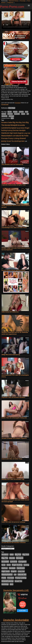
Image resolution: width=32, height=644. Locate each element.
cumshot (21, 112)
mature (23, 114)
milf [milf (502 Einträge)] (14, 136)
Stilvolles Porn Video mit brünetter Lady (13, 479)
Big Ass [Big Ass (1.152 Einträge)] (16, 122)
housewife (17, 114)
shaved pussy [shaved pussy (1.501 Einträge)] (8, 581)
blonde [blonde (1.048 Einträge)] (7, 125)
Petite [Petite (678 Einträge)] (26, 136)
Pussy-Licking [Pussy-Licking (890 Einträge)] (14, 138)
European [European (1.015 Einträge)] (13, 128)
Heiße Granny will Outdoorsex (10, 312)
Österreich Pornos (13, 1)
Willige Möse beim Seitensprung (11, 355)
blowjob (15, 112)
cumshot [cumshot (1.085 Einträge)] (5, 128)
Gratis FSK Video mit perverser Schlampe (13, 522)
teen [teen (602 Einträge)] (23, 141)
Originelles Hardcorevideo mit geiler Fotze (14, 185)
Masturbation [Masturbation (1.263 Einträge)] (7, 136)
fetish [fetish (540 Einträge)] (23, 128)
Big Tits (10, 112)
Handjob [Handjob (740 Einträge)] (22, 130)
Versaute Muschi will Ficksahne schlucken (14, 543)
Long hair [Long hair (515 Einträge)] (27, 133)
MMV (12, 118)
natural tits (4, 116)
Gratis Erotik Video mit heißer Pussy (12, 459)
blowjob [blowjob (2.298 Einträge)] (14, 125)
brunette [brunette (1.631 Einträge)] (21, 125)
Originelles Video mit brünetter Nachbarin (13, 397)
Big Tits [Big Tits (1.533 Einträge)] (5, 558)
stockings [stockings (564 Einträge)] (18, 141)
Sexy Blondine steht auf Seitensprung (12, 164)
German (4, 114)
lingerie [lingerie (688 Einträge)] (21, 133)
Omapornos (10, 3)
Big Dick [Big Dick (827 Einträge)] (22, 122)
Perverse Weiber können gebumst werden (13, 270)
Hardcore (10, 114)
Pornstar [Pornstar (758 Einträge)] (5, 138)
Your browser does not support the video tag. (16, 20)
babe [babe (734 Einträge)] (10, 122)
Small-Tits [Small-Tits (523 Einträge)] (10, 141)
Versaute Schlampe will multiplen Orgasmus (14, 438)
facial (27, 112)
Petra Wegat (12, 108)
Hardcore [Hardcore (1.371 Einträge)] (5, 133)
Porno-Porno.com (12, 7)
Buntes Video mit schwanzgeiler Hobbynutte (14, 418)
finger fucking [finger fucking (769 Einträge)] (17, 565)
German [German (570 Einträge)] (16, 130)
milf (28, 114)
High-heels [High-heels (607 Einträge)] (13, 133)
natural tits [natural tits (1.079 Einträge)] (19, 136)
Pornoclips (23, 1)
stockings (11, 116)
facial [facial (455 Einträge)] (19, 128)
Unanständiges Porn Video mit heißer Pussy (14, 228)
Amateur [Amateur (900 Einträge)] (5, 122)
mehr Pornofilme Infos (7, 99)
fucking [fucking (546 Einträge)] (10, 130)
